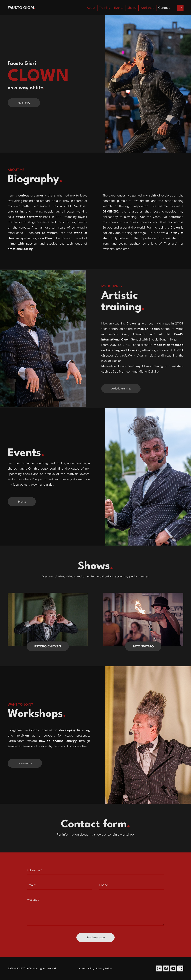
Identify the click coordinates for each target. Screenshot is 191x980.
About (91, 8)
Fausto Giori (21, 8)
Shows (132, 8)
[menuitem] (180, 8)
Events (119, 8)
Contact (164, 8)
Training (105, 8)
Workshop (147, 8)
